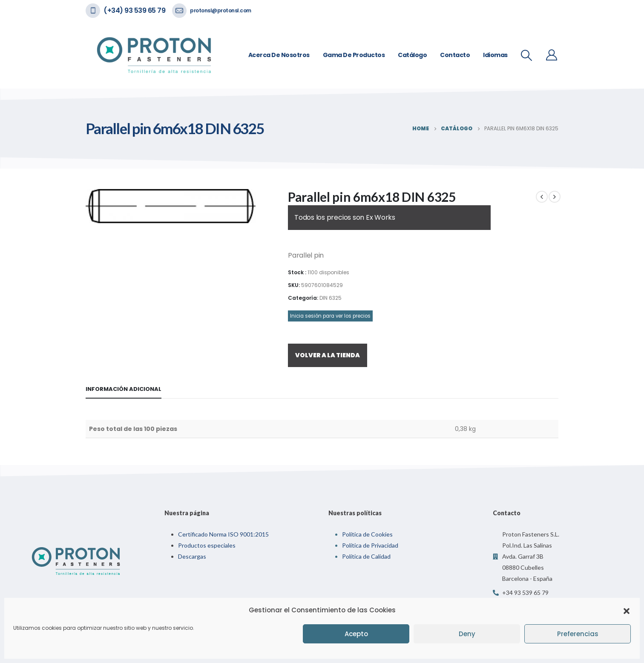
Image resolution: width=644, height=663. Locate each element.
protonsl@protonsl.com (221, 10)
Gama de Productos (354, 55)
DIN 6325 (331, 298)
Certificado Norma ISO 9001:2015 (223, 534)
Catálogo (412, 55)
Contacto (455, 55)
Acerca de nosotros (279, 55)
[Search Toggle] (527, 55)
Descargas (192, 556)
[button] (627, 610)
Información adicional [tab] (124, 389)
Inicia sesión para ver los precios (330, 316)
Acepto (356, 634)
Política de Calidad (366, 556)
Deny (467, 634)
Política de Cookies (367, 534)
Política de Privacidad (370, 545)
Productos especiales (207, 545)
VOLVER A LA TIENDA (328, 355)
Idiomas (495, 55)
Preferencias (578, 634)
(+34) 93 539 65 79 (134, 10)
